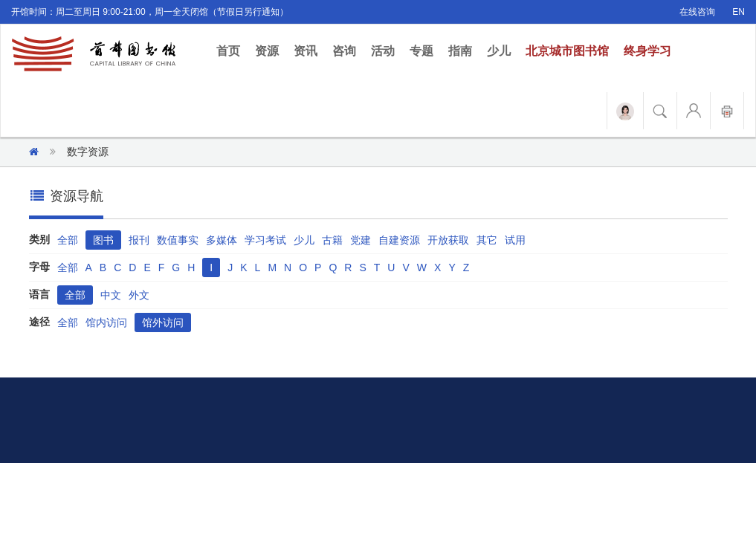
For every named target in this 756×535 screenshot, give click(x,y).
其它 (487, 240)
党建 (361, 240)
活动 (383, 51)
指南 (460, 51)
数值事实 (178, 240)
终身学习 (647, 51)
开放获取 (448, 240)
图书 (103, 240)
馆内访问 (106, 322)
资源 (267, 51)
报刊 (139, 240)
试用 (515, 240)
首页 (232, 50)
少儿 (499, 51)
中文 (111, 295)
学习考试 (265, 240)
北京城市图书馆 (567, 51)
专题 (421, 51)
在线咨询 (697, 12)
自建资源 (399, 240)
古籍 (332, 240)
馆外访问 (163, 322)
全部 (68, 240)
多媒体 (222, 240)
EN (739, 12)
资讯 (306, 51)
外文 (139, 295)
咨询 (344, 51)
